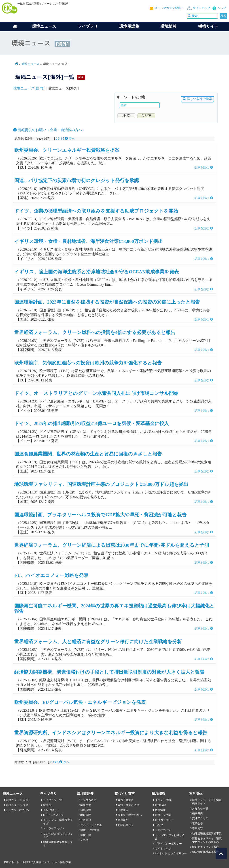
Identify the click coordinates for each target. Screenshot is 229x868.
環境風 (47, 805)
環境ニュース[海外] (17, 805)
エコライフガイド (54, 828)
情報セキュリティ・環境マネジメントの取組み (207, 840)
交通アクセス (200, 818)
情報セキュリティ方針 (206, 847)
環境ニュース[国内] (29, 88)
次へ (70, 139)
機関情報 (160, 810)
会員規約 (123, 820)
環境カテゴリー (164, 820)
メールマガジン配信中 (169, 8)
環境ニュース (31, 64)
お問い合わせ (126, 825)
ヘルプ (222, 8)
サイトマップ (201, 8)
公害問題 (86, 820)
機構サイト (208, 26)
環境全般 (86, 805)
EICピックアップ (53, 815)
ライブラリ (88, 26)
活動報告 (123, 810)
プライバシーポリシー (168, 844)
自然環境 (86, 810)
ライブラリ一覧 (53, 800)
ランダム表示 (88, 800)
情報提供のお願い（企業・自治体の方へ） (49, 130)
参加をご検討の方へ (130, 815)
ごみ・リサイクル (91, 825)
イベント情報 (163, 800)
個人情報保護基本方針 (206, 852)
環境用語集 (129, 26)
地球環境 (86, 815)
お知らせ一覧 (200, 808)
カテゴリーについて (18, 810)
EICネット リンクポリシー (171, 853)
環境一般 (86, 835)
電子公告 (197, 823)
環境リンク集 (163, 815)
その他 (84, 840)
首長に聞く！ (51, 810)
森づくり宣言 (126, 800)
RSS (81, 77)
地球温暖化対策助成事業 (207, 834)
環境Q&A (161, 805)
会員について (163, 830)
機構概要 (197, 813)
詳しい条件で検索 (197, 99)
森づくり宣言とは (128, 805)
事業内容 (197, 828)
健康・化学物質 (90, 830)
